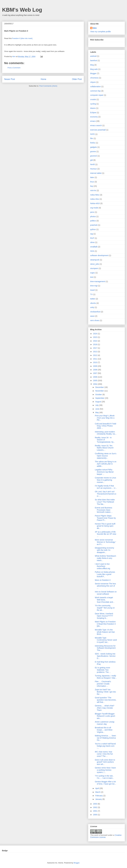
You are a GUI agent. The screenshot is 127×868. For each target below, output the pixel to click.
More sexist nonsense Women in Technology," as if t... (105, 542)
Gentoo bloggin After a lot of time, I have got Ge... (106, 783)
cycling (93, 104)
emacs (93, 121)
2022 (95, 341)
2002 (95, 807)
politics (93, 221)
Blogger (76, 863)
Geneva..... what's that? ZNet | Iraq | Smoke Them (105, 708)
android (93, 56)
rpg (92, 234)
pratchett (94, 225)
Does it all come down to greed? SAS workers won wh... (105, 762)
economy (94, 117)
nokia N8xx (95, 195)
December (100, 387)
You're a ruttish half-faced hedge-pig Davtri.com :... (105, 746)
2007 (95, 373)
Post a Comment (14, 68)
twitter (93, 299)
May (97, 412)
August (98, 402)
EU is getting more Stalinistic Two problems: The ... (103, 670)
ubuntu (93, 303)
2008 (95, 370)
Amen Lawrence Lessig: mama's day (105, 723)
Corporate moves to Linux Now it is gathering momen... (105, 480)
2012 (95, 355)
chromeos (94, 78)
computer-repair (97, 95)
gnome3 (94, 156)
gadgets (94, 147)
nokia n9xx (95, 199)
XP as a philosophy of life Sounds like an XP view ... (106, 534)
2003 (95, 804)
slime (92, 242)
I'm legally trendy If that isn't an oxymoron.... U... (106, 487)
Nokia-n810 (95, 203)
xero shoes (95, 320)
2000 (95, 815)
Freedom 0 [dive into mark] (22, 38)
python (93, 229)
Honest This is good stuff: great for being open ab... (105, 526)
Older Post (77, 79)
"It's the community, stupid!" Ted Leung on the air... (105, 608)
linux (92, 182)
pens (92, 212)
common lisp (95, 91)
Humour (94, 169)
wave (92, 316)
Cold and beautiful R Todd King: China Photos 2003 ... (106, 426)
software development (99, 255)
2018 (95, 344)
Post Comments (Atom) (48, 86)
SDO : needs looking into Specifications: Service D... (105, 656)
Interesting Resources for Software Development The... (105, 648)
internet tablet (96, 173)
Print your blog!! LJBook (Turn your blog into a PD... (105, 418)
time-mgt (94, 286)
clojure (93, 82)
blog (92, 65)
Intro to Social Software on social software (106, 593)
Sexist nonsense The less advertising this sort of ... (105, 586)
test (92, 277)
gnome (93, 151)
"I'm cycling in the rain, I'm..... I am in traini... (104, 777)
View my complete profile (100, 32)
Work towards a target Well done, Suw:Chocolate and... (105, 600)
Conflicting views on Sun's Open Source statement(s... (106, 456)
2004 (95, 384)
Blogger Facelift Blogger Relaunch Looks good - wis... (105, 716)
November (100, 391)
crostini (93, 99)
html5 (92, 164)
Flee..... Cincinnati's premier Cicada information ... (103, 684)
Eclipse (93, 113)
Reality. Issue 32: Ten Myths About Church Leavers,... (104, 448)
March (98, 792)
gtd (91, 160)
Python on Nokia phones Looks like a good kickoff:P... (105, 574)
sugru (93, 273)
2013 (95, 352)
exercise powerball (98, 130)
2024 (95, 334)
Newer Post (10, 79)
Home (44, 79)
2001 (95, 811)
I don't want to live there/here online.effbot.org (102, 566)
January (99, 799)
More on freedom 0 (103, 580)
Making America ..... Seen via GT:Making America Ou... (105, 738)
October (99, 395)
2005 (95, 381)
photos (93, 216)
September (100, 398)
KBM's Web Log (22, 10)
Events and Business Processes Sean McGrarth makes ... (104, 510)
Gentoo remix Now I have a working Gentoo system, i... (105, 770)
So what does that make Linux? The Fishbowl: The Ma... (105, 502)
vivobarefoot (95, 312)
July (97, 405)
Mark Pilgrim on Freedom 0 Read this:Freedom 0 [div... (105, 624)
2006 (95, 377)
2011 (95, 359)
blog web (94, 69)
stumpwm (94, 268)
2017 (95, 348)
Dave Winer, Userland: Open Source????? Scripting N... (104, 616)
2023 (95, 337)
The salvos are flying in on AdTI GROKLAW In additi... (106, 464)
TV (91, 294)
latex (92, 177)
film (92, 138)
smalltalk (94, 247)
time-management (98, 281)
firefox (93, 143)
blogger (93, 73)
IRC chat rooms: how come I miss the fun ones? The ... (104, 754)
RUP (92, 238)
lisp (92, 186)
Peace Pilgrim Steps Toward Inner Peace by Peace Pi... (105, 518)
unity (92, 307)
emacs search (96, 125)
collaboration (95, 87)
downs (93, 108)
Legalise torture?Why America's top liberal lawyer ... (104, 472)
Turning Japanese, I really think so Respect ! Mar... (106, 677)
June (97, 409)
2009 (95, 366)
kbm (95, 28)
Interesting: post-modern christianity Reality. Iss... (106, 433)
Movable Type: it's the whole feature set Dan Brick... (105, 632)
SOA (92, 251)
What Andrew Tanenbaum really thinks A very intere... (105, 558)
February (99, 796)
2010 (95, 362)
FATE (92, 134)
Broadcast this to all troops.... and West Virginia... (104, 730)
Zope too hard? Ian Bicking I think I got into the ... (105, 692)
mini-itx (93, 190)
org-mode (94, 208)
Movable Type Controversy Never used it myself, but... (106, 640)
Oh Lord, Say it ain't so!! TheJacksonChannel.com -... (106, 494)
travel (92, 290)
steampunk (95, 260)
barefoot (94, 60)
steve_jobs (95, 264)
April (97, 788)
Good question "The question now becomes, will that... (106, 700)
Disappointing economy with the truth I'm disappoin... (105, 550)
